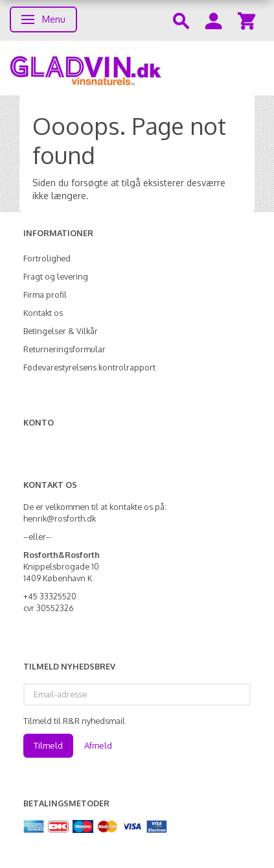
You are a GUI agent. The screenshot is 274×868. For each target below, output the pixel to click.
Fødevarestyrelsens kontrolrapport (89, 367)
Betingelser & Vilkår (61, 331)
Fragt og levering (56, 276)
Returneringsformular (64, 349)
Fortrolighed (47, 258)
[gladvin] (137, 68)
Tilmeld (48, 745)
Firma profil (45, 295)
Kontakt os (43, 313)
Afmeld (98, 745)
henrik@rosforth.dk (60, 518)
